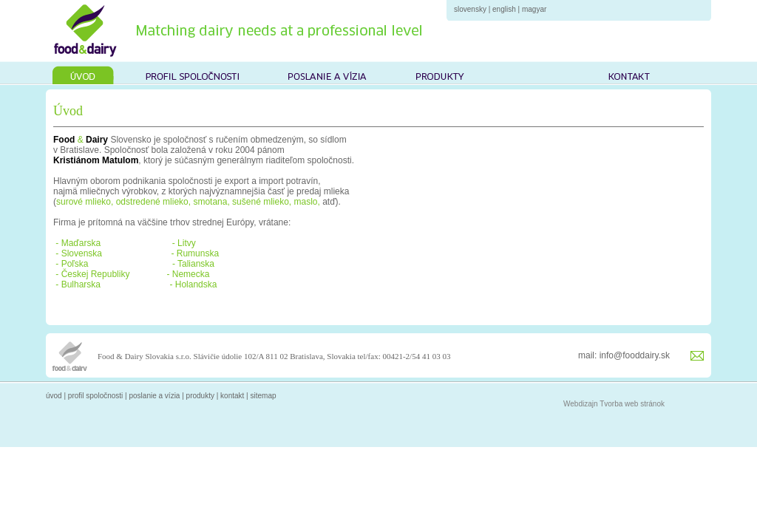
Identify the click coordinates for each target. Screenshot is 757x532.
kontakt (232, 396)
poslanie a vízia (154, 396)
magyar (534, 9)
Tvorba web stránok (632, 404)
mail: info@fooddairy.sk (624, 355)
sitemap (264, 396)
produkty (200, 396)
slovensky (470, 9)
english (504, 9)
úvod (54, 396)
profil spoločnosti (95, 396)
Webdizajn (581, 404)
